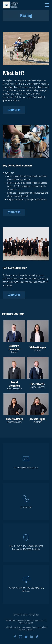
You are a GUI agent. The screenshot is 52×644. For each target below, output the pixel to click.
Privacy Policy (34, 615)
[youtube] (26, 637)
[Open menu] (47, 5)
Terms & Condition (20, 615)
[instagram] (21, 637)
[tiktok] (37, 637)
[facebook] (15, 637)
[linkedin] (32, 637)
